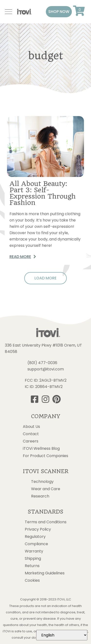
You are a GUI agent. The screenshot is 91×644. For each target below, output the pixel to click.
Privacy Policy (38, 529)
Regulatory (35, 537)
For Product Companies (45, 456)
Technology (42, 482)
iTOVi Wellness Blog (41, 449)
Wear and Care (46, 489)
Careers (31, 441)
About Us (31, 427)
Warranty (34, 551)
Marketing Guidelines (45, 573)
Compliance (36, 544)
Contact (31, 434)
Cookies (32, 580)
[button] (59, 12)
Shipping (33, 559)
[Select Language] (62, 635)
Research (40, 496)
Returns (32, 566)
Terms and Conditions (46, 522)
